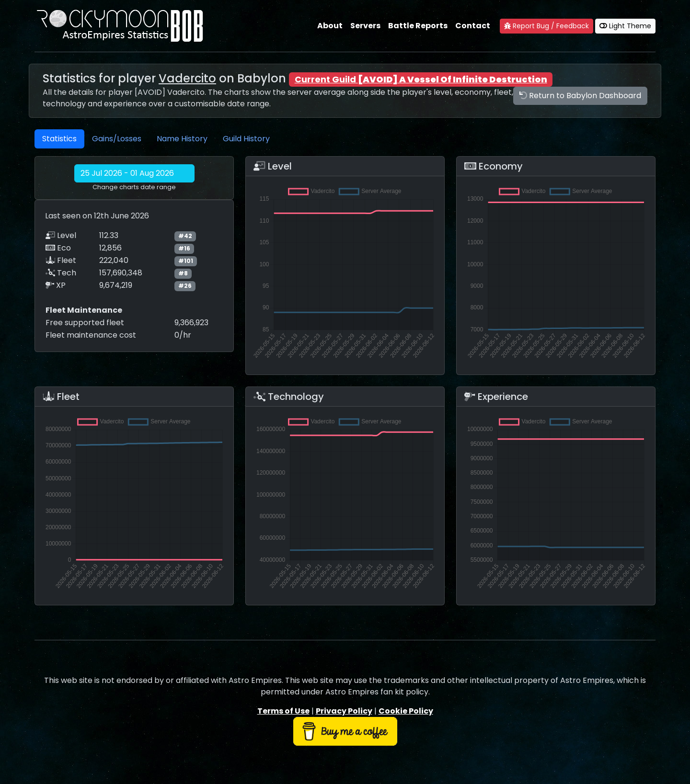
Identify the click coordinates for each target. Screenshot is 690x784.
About (330, 26)
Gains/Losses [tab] (117, 139)
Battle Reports (418, 26)
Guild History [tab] (246, 139)
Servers (365, 26)
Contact (473, 26)
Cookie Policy (406, 711)
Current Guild (421, 79)
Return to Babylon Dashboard (580, 96)
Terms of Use (283, 711)
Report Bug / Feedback (546, 26)
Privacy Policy (344, 711)
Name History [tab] (182, 139)
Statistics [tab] (59, 139)
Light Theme (625, 26)
